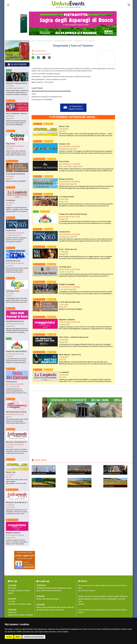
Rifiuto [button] (18, 637)
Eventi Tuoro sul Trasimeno (45, 41)
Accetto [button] (9, 637)
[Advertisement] (125, 82)
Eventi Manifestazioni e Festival (63, 41)
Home (33, 41)
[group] (68, 23)
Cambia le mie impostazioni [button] (34, 637)
